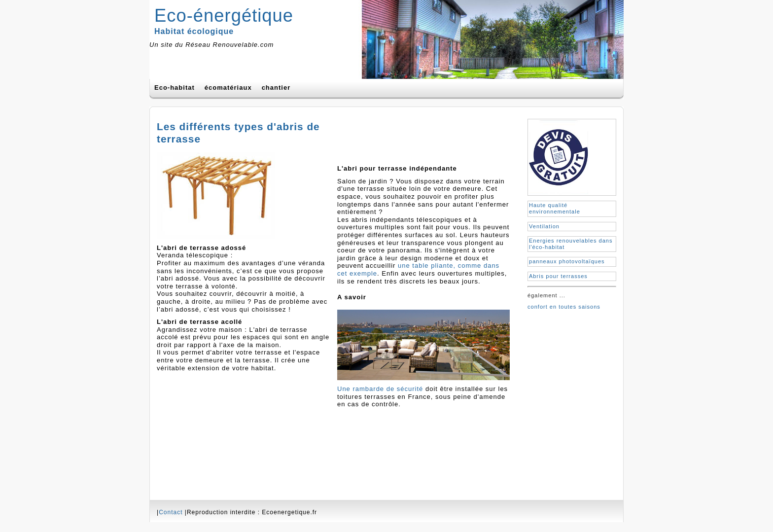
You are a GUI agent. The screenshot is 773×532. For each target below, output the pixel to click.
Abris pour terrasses (558, 276)
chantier (276, 88)
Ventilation (544, 226)
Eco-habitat (175, 88)
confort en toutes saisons (564, 307)
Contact (171, 512)
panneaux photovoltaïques (567, 261)
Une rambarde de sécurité (380, 389)
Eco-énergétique (224, 16)
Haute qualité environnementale (555, 208)
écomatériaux (228, 88)
